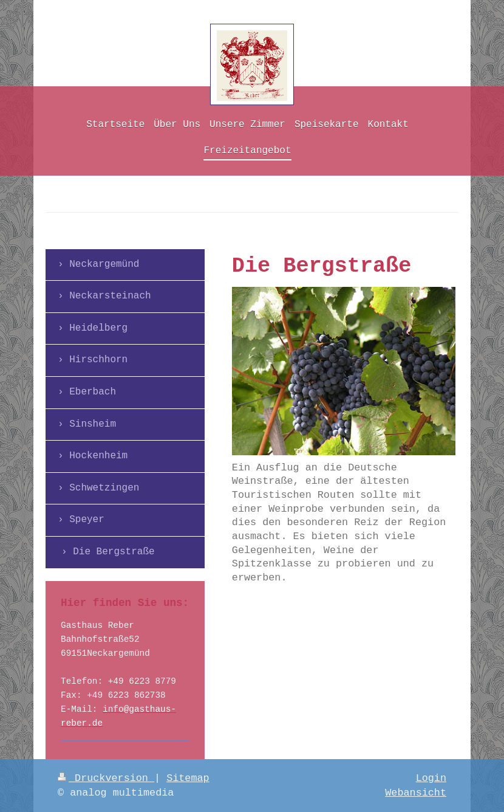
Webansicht (416, 793)
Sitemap (188, 778)
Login (431, 778)
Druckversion (106, 778)
